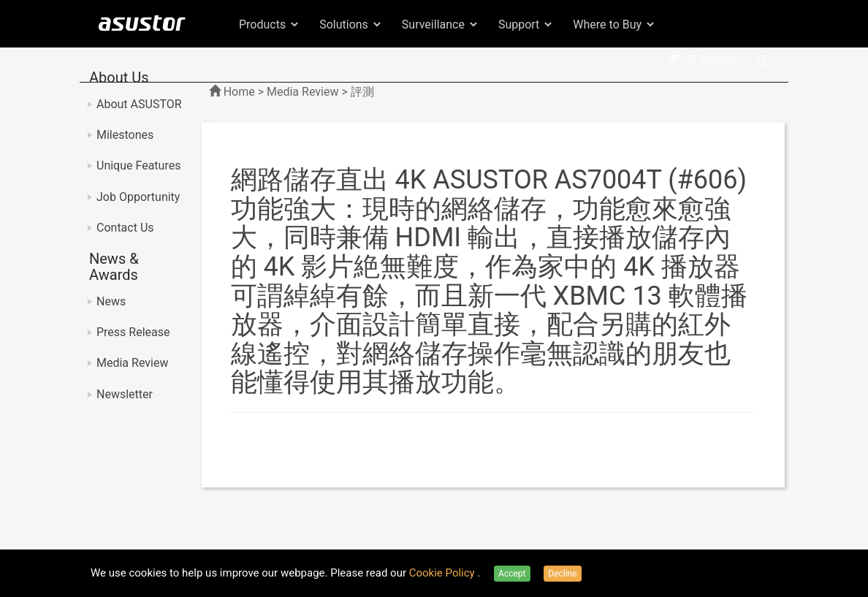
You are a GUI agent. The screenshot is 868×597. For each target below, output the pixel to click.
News (111, 301)
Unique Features (138, 166)
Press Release (133, 332)
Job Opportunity (138, 197)
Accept (512, 574)
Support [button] (526, 24)
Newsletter (125, 394)
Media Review (132, 363)
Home (239, 92)
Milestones (125, 135)
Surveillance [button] (441, 24)
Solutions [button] (351, 24)
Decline (562, 574)
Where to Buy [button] (614, 24)
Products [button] (270, 24)
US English (702, 60)
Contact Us (125, 228)
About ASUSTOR (139, 104)
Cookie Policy (443, 573)
